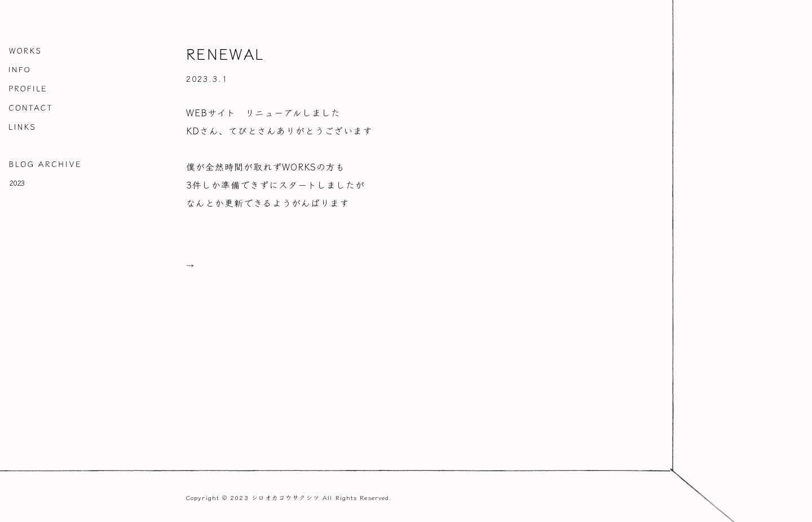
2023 (18, 182)
